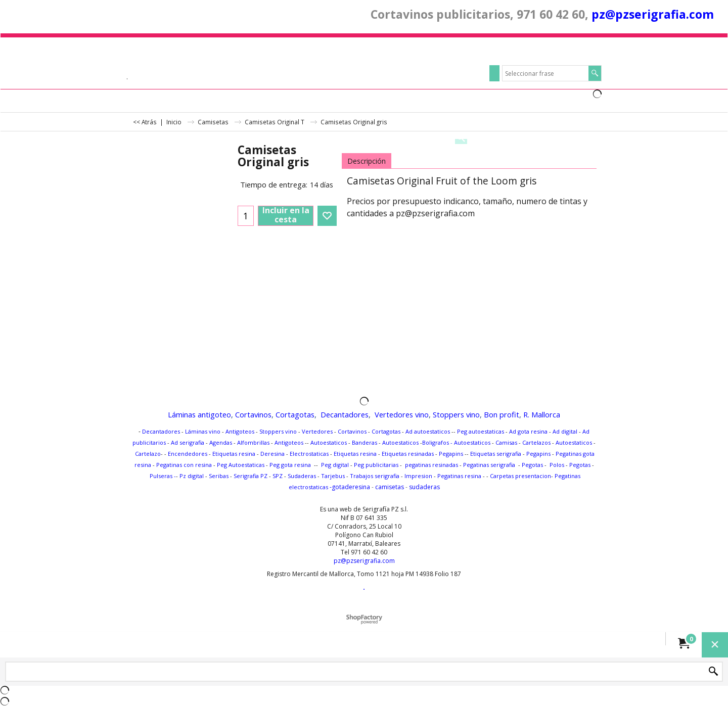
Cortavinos (253, 414)
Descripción (367, 161)
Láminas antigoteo (199, 414)
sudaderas (424, 487)
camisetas (390, 487)
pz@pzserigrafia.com (653, 14)
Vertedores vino (402, 414)
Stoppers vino (456, 414)
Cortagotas (295, 414)
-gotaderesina (349, 487)
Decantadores (345, 414)
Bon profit (502, 414)
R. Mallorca (542, 414)
